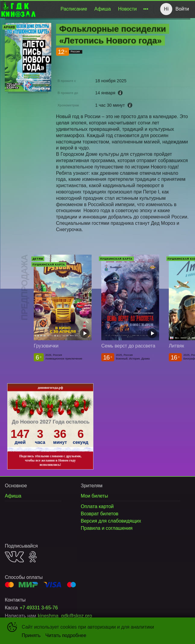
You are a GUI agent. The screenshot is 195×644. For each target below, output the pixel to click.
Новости (127, 9)
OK (33, 557)
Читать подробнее (66, 635)
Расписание (74, 9)
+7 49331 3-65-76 (39, 608)
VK (14, 557)
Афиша (103, 9)
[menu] (94, 9)
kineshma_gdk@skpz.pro (65, 616)
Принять (31, 635)
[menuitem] (74, 9)
